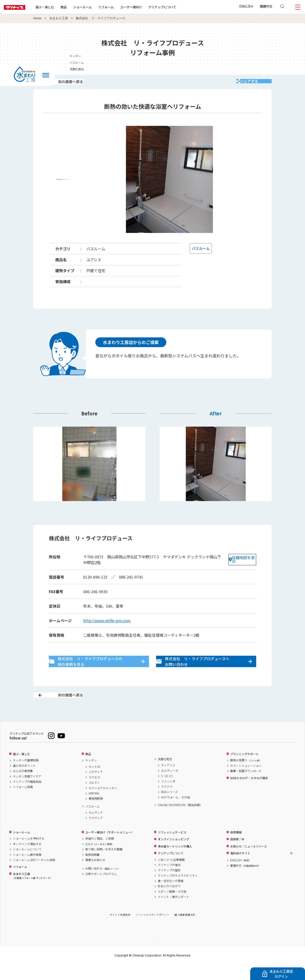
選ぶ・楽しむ (60, 7)
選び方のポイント (24, 781)
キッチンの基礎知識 (26, 775)
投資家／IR (237, 854)
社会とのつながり (169, 901)
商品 (88, 769)
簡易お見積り (246, 775)
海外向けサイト (240, 868)
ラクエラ (94, 793)
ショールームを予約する (29, 854)
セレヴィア (96, 828)
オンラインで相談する (27, 859)
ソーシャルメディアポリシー (152, 930)
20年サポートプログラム (101, 889)
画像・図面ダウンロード (246, 786)
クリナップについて (177, 7)
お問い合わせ (103, 884)
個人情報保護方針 (185, 930)
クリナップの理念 (169, 880)
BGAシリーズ (169, 807)
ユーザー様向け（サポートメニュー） (110, 847)
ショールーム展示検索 (27, 870)
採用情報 (236, 847)
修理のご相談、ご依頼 (100, 854)
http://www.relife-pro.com (107, 625)
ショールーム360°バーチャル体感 (34, 875)
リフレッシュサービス (172, 847)
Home (37, 18)
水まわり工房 (59, 18)
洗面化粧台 (165, 774)
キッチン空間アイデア (27, 791)
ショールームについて (27, 864)
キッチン (91, 775)
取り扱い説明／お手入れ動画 (104, 864)
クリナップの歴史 (169, 885)
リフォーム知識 (23, 802)
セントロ (94, 782)
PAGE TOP (152, 953)
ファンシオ (168, 796)
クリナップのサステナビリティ (178, 891)
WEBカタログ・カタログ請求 (249, 793)
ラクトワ (167, 802)
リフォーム (121, 7)
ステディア (96, 787)
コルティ (94, 798)
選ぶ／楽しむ (21, 769)
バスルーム (92, 821)
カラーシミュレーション (246, 781)
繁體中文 (266, 6)
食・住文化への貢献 (171, 896)
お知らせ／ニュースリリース (249, 861)
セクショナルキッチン (103, 803)
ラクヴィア (96, 833)
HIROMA (94, 808)
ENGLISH (246, 6)
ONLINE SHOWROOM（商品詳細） (180, 820)
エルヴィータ (170, 786)
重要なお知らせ (95, 875)
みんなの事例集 (23, 786)
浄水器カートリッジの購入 (175, 861)
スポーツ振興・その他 (172, 907)
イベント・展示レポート (173, 912)
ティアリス (168, 780)
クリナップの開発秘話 (27, 797)
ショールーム (98, 7)
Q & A (100, 859)
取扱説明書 (92, 870)
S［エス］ (168, 791)
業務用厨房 (96, 814)
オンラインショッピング (173, 854)
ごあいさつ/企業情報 (171, 875)
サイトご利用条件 (120, 930)
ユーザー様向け (146, 7)
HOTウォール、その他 (175, 813)
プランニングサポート (244, 769)
